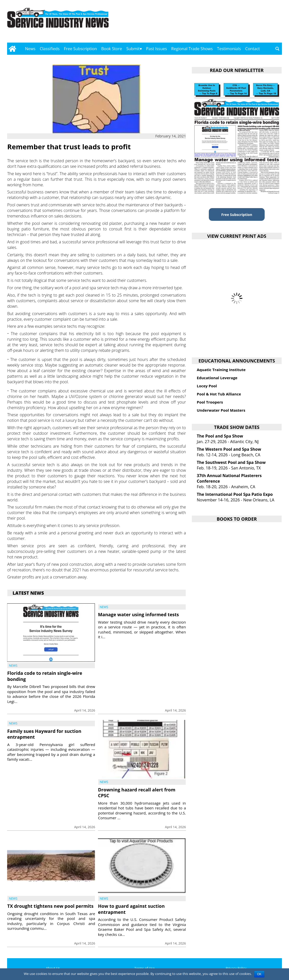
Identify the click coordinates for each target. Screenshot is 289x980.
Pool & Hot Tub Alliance (219, 394)
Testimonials (229, 49)
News (30, 49)
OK (259, 974)
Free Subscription (80, 49)
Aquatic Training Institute (221, 370)
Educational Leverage (217, 378)
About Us (53, 968)
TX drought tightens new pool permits (50, 906)
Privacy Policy (236, 968)
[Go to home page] (12, 49)
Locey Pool (207, 386)
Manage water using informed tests (138, 614)
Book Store (112, 49)
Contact (252, 49)
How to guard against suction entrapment (131, 909)
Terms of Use (145, 968)
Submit (133, 49)
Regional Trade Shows (192, 49)
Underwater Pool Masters (221, 410)
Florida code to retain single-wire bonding (45, 676)
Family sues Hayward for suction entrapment (44, 734)
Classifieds (50, 49)
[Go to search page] (277, 49)
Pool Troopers (210, 402)
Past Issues (157, 49)
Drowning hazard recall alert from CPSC (137, 793)
